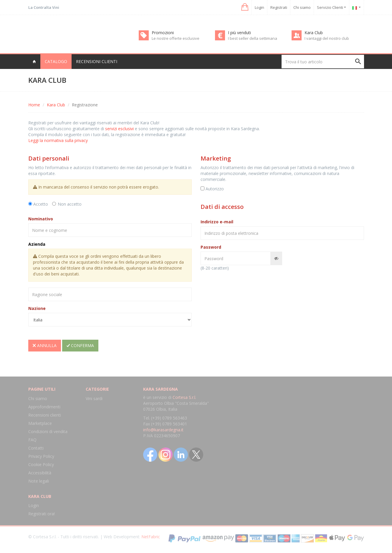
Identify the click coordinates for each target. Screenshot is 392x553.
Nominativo (41, 219)
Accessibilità (40, 473)
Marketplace (40, 423)
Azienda (37, 244)
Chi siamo (302, 7)
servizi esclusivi (119, 129)
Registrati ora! (42, 514)
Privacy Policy (41, 456)
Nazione (37, 308)
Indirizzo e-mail (217, 222)
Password (211, 247)
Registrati (279, 7)
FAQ (32, 440)
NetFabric (151, 537)
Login (259, 7)
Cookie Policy (41, 464)
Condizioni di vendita (48, 431)
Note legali (39, 481)
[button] (244, 7)
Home (34, 105)
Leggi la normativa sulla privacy (58, 140)
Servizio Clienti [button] (331, 7)
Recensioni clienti (97, 61)
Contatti (36, 448)
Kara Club (56, 105)
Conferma (80, 345)
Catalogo (56, 61)
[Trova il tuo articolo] (323, 62)
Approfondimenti (44, 407)
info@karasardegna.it (163, 430)
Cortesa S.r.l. (184, 397)
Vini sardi (94, 398)
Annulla (45, 345)
